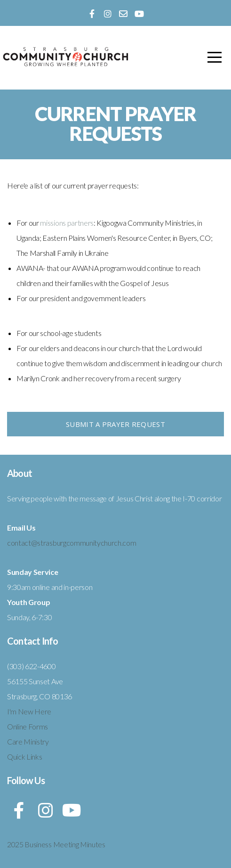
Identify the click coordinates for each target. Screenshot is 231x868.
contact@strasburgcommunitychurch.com (72, 543)
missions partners (67, 223)
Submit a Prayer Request (115, 424)
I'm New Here (29, 711)
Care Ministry (28, 741)
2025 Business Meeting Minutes (56, 844)
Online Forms (28, 726)
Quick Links (24, 757)
